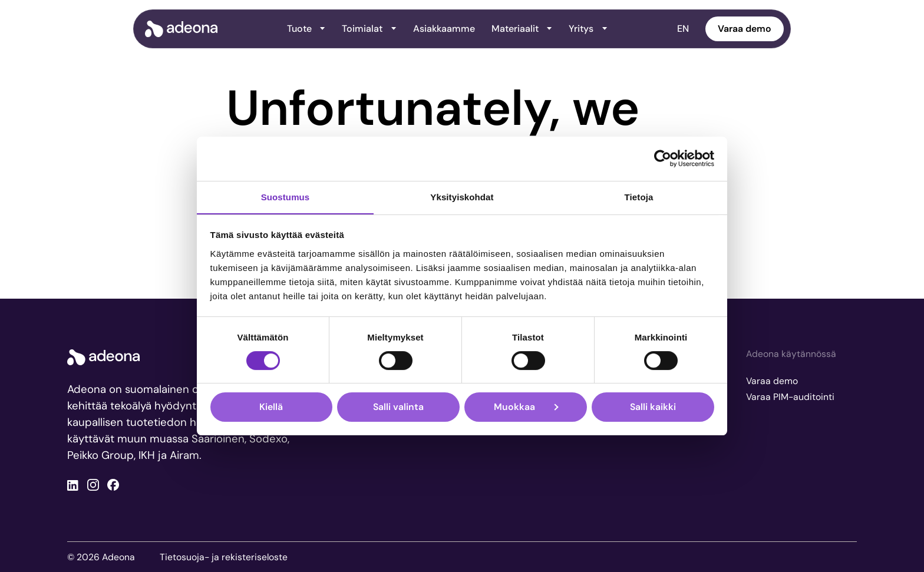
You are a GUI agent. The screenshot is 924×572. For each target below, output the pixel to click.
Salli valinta (398, 407)
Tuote (306, 29)
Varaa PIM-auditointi (790, 397)
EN (683, 29)
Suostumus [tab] (286, 197)
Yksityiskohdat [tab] (462, 197)
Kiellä (271, 407)
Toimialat (369, 29)
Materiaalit (522, 29)
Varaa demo (745, 29)
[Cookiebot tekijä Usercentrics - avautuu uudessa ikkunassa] (663, 158)
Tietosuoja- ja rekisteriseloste (224, 557)
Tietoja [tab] (639, 197)
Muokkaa (526, 407)
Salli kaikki (653, 407)
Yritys (588, 29)
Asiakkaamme (444, 29)
